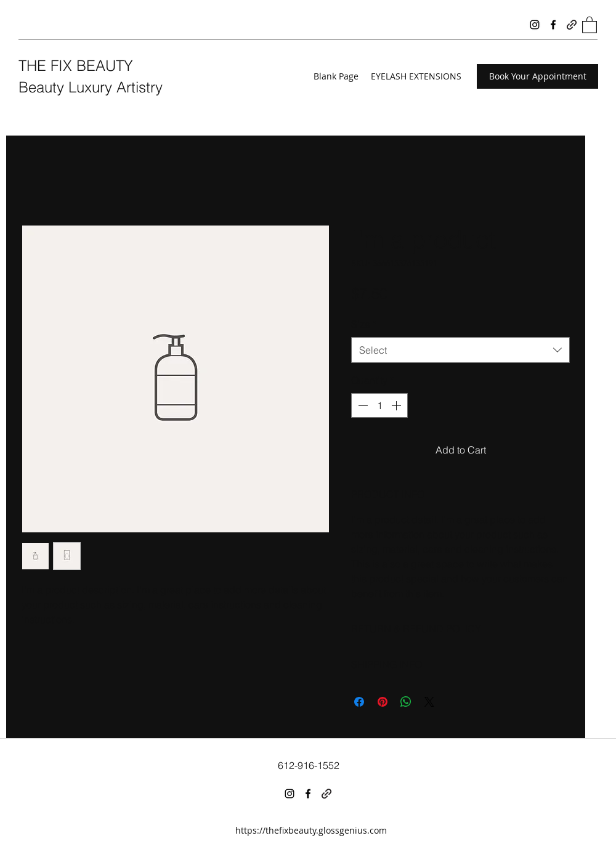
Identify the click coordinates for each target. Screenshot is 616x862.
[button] (590, 24)
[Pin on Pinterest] (383, 702)
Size (364, 324)
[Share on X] (429, 702)
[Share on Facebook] (359, 702)
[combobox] (460, 350)
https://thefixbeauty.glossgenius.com (311, 830)
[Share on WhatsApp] (406, 702)
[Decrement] (362, 405)
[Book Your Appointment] (537, 76)
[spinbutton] (379, 405)
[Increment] (397, 405)
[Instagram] (535, 25)
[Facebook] (553, 25)
